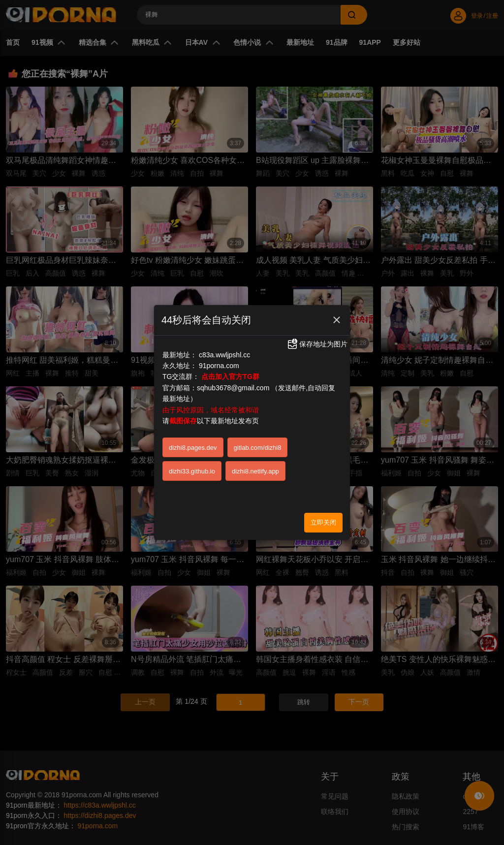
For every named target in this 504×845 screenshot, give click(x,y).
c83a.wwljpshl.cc (224, 355)
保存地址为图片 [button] (317, 344)
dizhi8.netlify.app (255, 471)
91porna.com (219, 366)
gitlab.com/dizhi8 (258, 448)
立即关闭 (323, 522)
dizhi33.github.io (192, 471)
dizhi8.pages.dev (193, 448)
